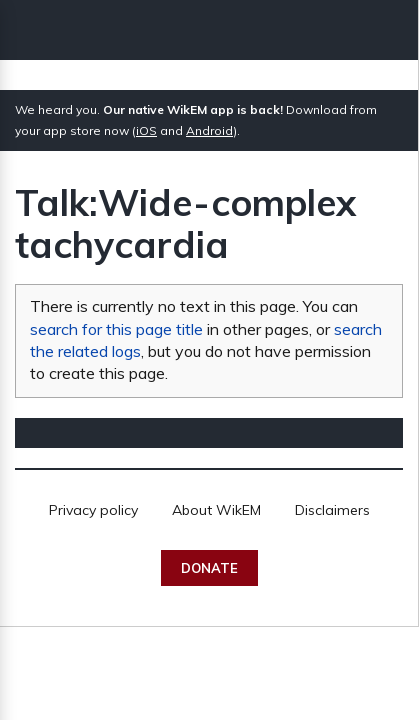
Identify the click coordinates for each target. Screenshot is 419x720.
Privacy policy (93, 510)
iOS (146, 130)
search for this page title (116, 329)
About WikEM (216, 510)
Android (209, 130)
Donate (209, 568)
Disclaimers (332, 510)
